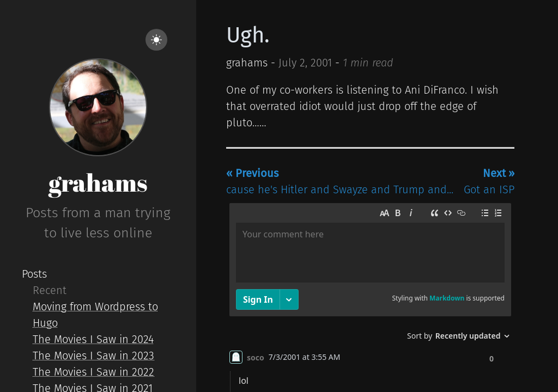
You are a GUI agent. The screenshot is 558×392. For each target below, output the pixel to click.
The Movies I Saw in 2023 (93, 356)
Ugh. (248, 35)
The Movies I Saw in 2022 (93, 372)
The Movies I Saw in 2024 (93, 339)
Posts (34, 274)
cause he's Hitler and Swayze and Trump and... (340, 181)
